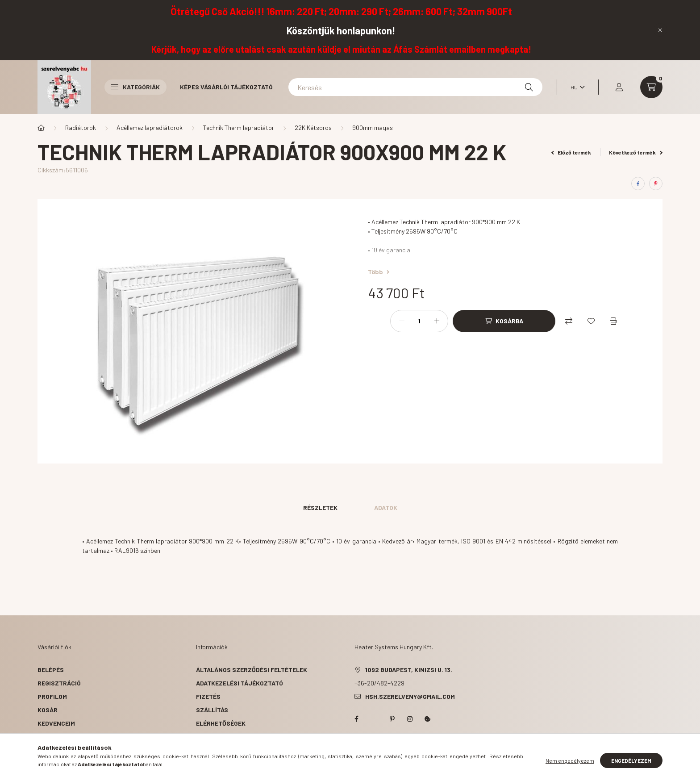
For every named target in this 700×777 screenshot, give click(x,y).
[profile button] (619, 87)
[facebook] (638, 184)
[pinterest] (656, 184)
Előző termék (571, 152)
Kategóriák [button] (135, 87)
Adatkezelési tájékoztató (240, 683)
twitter (374, 719)
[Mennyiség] (419, 321)
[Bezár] (660, 30)
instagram (410, 719)
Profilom (52, 696)
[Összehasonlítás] (569, 321)
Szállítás (212, 710)
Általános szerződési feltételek (252, 670)
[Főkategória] (41, 128)
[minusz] (402, 321)
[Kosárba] (504, 321)
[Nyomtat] (613, 321)
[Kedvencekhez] (591, 321)
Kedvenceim (56, 723)
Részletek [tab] (320, 508)
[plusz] (437, 321)
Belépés (51, 670)
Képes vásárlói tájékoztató (226, 87)
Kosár (48, 710)
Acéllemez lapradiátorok (150, 127)
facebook (356, 719)
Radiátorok (81, 127)
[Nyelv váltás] (575, 87)
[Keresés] (415, 87)
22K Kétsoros (313, 127)
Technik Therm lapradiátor (239, 127)
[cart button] (651, 87)
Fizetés (208, 696)
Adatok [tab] (386, 508)
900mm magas (373, 127)
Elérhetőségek (221, 723)
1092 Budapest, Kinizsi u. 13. (409, 670)
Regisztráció (59, 683)
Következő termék (636, 152)
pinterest (392, 719)
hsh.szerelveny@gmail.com (410, 696)
